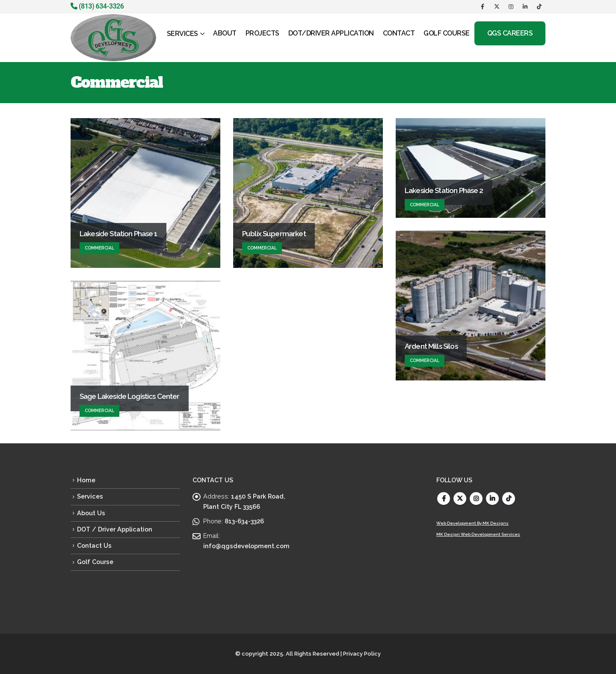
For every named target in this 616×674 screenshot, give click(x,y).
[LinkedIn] (525, 6)
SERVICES (182, 34)
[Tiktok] (539, 6)
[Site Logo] (113, 38)
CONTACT (399, 33)
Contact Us (94, 545)
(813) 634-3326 (97, 6)
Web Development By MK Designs (472, 523)
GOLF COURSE (447, 33)
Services (90, 496)
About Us (91, 513)
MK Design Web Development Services (478, 534)
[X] (497, 6)
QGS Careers (510, 33)
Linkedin (492, 499)
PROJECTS (262, 33)
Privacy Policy (362, 654)
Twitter (460, 499)
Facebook (444, 499)
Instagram (476, 499)
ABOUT (225, 33)
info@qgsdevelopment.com (246, 546)
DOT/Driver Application (331, 33)
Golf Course (95, 562)
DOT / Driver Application (115, 529)
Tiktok (509, 499)
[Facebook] (483, 6)
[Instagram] (511, 6)
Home (86, 480)
